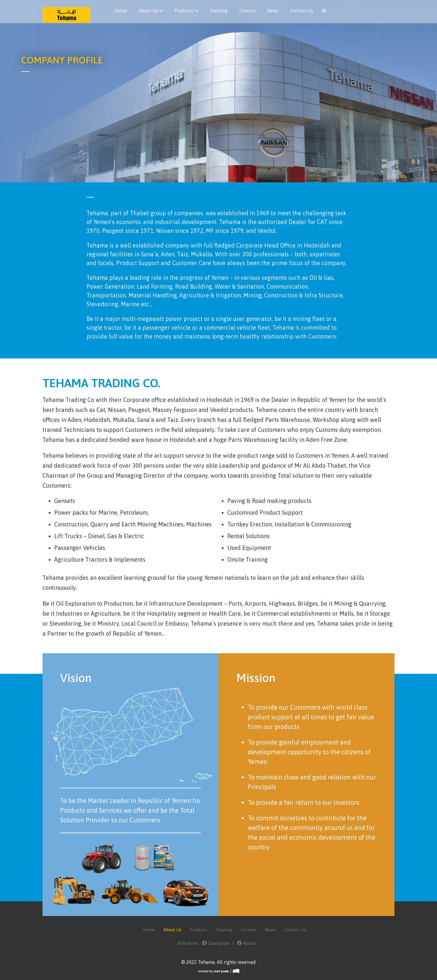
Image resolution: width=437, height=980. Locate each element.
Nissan (247, 943)
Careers (247, 11)
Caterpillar (216, 943)
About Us (148, 11)
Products (184, 11)
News (273, 11)
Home (121, 11)
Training (219, 11)
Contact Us (302, 11)
